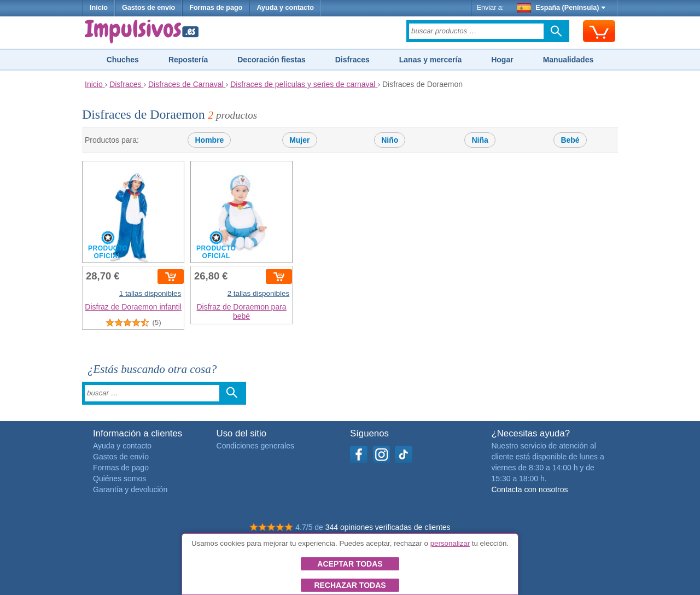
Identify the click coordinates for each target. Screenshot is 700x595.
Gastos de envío (148, 8)
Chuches (123, 60)
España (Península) (561, 8)
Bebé (570, 140)
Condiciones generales (255, 446)
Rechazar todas (350, 585)
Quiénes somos (119, 479)
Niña (480, 140)
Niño (390, 140)
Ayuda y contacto (285, 8)
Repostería (188, 60)
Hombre (209, 140)
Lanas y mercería (430, 60)
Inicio (99, 8)
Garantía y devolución (130, 489)
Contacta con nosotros (529, 489)
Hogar (502, 60)
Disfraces (352, 60)
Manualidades (568, 60)
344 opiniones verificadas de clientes (388, 527)
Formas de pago (216, 8)
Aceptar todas (350, 564)
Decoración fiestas (272, 60)
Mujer (299, 140)
